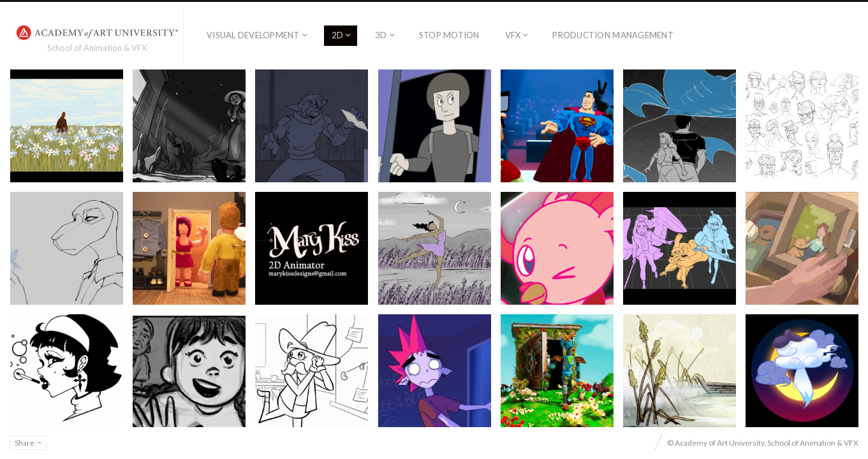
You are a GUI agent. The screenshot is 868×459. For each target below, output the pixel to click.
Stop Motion (449, 35)
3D (381, 35)
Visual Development (253, 35)
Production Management (613, 35)
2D (338, 35)
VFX (513, 35)
